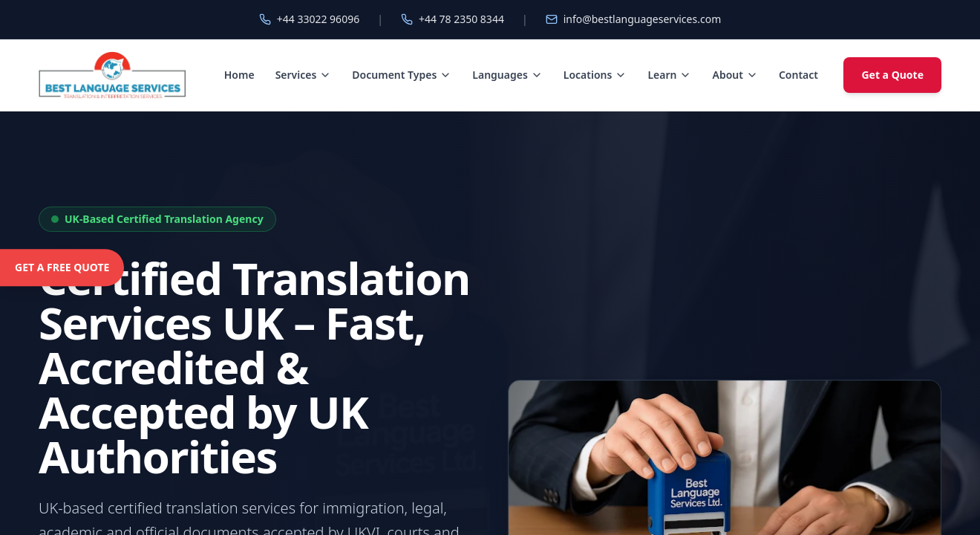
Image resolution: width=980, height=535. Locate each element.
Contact (798, 75)
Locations (595, 75)
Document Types (402, 75)
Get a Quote (892, 75)
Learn (669, 75)
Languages (507, 75)
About (735, 75)
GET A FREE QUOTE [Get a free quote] (62, 267)
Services (304, 75)
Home (239, 75)
